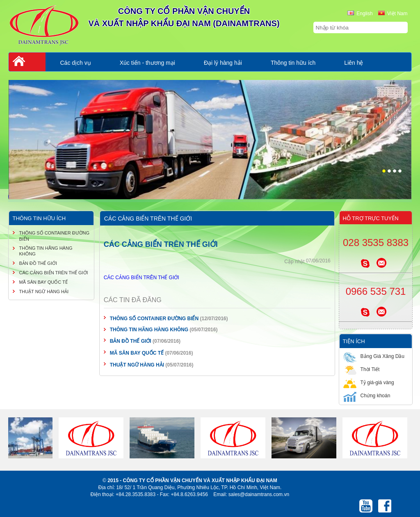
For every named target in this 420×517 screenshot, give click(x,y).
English (360, 14)
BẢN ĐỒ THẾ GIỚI (131, 341)
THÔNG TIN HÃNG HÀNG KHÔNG (149, 330)
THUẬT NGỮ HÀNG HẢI (137, 365)
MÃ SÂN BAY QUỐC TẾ (137, 353)
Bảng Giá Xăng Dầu (374, 356)
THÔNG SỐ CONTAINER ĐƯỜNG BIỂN (154, 319)
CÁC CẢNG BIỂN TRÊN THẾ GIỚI (142, 278)
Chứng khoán (367, 395)
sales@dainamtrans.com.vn (259, 494)
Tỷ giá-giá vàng (369, 382)
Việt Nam (393, 14)
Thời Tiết (362, 369)
